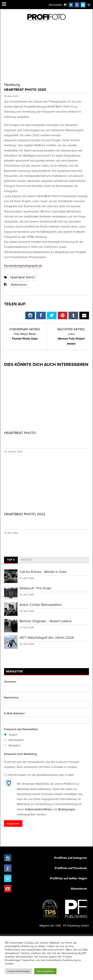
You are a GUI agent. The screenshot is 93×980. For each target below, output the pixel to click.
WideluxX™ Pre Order (36, 588)
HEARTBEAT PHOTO (23, 277)
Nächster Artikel (71, 329)
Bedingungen (67, 809)
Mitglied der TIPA (50, 912)
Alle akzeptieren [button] (45, 971)
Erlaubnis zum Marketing (20, 754)
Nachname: (11, 698)
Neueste (26, 560)
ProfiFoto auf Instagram (71, 858)
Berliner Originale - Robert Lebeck (46, 621)
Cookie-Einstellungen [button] (19, 971)
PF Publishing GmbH (76, 912)
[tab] (11, 560)
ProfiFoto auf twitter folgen (68, 878)
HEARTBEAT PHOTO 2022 (25, 514)
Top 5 (11, 560)
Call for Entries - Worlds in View (43, 572)
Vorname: (10, 682)
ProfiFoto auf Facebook (71, 868)
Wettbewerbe (19, 285)
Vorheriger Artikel (25, 329)
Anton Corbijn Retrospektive (41, 605)
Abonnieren (79, 889)
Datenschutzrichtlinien (38, 809)
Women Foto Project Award (71, 339)
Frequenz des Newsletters (21, 729)
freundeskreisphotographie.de (23, 266)
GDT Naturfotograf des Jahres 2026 (47, 637)
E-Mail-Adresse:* (15, 713)
